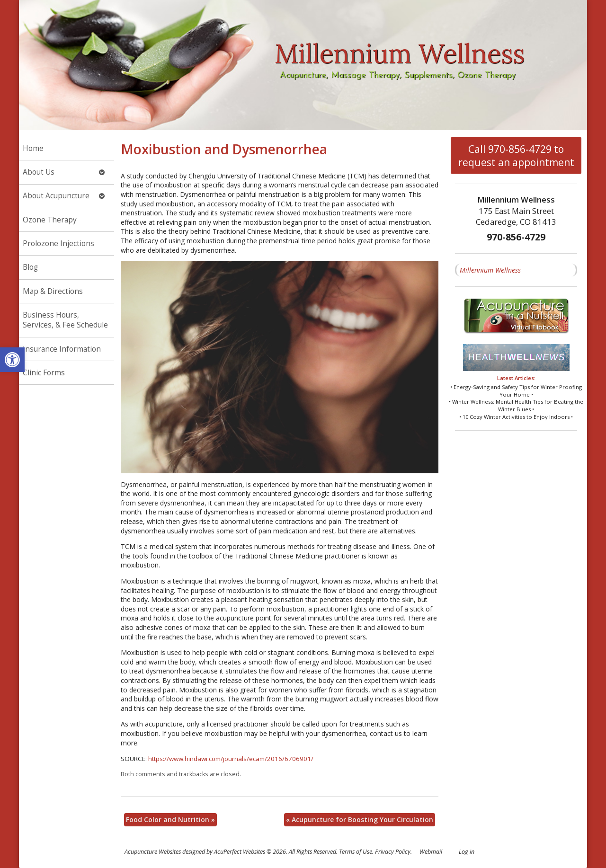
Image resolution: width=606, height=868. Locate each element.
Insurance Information (62, 349)
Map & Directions (53, 291)
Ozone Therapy (50, 220)
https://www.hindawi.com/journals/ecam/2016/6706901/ (231, 759)
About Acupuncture (56, 196)
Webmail (431, 852)
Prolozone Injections (58, 244)
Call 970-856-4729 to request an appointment (516, 156)
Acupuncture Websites (153, 852)
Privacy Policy (393, 852)
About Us (39, 172)
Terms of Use (356, 852)
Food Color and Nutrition (170, 819)
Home (33, 148)
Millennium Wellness (490, 270)
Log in (467, 852)
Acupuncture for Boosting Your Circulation (360, 819)
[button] (12, 360)
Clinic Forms (44, 373)
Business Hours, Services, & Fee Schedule (65, 320)
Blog (30, 267)
